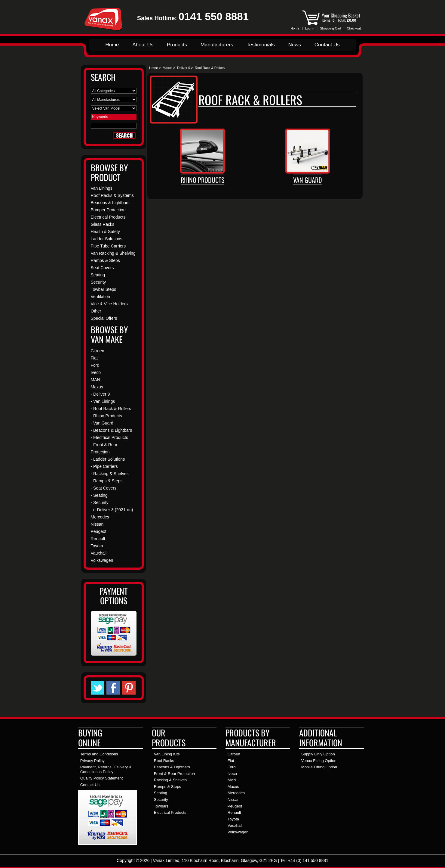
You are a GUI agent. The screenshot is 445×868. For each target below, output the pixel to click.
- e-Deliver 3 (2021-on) (112, 510)
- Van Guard (102, 423)
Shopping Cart (330, 28)
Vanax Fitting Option (319, 761)
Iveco (96, 372)
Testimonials (261, 45)
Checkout (354, 28)
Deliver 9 (184, 68)
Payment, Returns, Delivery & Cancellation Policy (106, 769)
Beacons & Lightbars (110, 203)
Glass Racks (103, 224)
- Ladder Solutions (108, 459)
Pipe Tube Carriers (108, 246)
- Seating (99, 495)
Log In (310, 28)
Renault (98, 539)
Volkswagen (102, 560)
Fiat (94, 358)
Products (177, 45)
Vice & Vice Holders (109, 304)
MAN (95, 380)
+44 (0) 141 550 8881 (308, 860)
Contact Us (327, 45)
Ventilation (101, 297)
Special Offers (104, 318)
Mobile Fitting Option (319, 767)
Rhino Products (203, 180)
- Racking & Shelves (110, 474)
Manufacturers (217, 45)
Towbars (161, 806)
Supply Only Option (318, 754)
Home (295, 28)
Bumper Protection (108, 210)
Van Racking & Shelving (113, 253)
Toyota (97, 546)
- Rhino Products (106, 416)
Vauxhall (99, 553)
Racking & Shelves (170, 780)
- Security (100, 502)
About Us (143, 45)
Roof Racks (164, 761)
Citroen (98, 351)
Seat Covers (102, 268)
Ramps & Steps (105, 260)
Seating (98, 275)
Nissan (97, 524)
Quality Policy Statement (102, 778)
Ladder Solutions (107, 239)
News (295, 45)
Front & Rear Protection (175, 774)
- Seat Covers (104, 488)
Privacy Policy (92, 761)
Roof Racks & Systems (112, 195)
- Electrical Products (109, 437)
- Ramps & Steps (107, 481)
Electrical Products (108, 217)
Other (96, 311)
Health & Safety (105, 232)
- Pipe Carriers (104, 466)
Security (98, 282)
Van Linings (102, 188)
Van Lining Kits (167, 754)
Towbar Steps (104, 289)
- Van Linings (103, 401)
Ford (95, 365)
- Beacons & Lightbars (112, 430)
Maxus (167, 68)
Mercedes (100, 517)
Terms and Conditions (99, 754)
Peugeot (99, 531)
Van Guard (308, 180)
